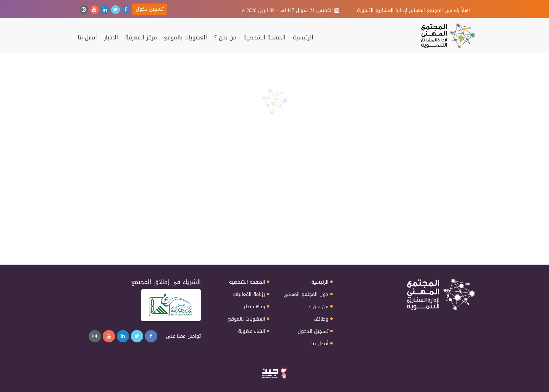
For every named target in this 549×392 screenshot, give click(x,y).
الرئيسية (303, 38)
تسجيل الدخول (313, 331)
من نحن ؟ (225, 38)
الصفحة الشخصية (264, 38)
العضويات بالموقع (186, 38)
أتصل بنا (87, 38)
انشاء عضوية (252, 331)
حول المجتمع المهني (306, 295)
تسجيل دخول (150, 9)
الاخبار (111, 38)
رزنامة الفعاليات (249, 295)
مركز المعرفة (141, 38)
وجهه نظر (254, 307)
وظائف (321, 319)
